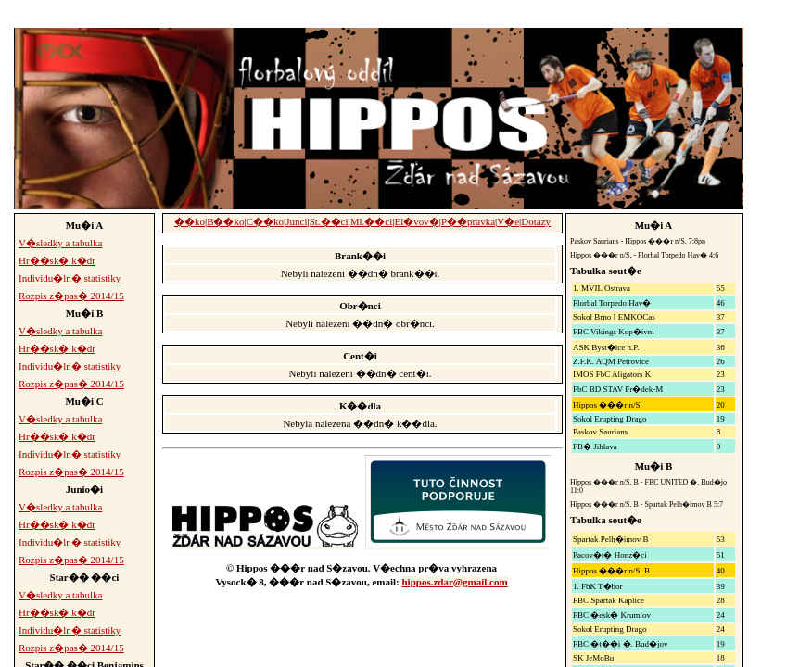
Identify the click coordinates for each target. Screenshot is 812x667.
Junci (296, 221)
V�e (508, 221)
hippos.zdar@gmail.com (454, 582)
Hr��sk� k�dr (57, 260)
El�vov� (417, 221)
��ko (190, 221)
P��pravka (468, 221)
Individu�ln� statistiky (70, 278)
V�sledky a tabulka (60, 243)
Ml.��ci (372, 221)
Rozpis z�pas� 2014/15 (71, 296)
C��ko (265, 221)
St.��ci (329, 221)
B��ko (225, 221)
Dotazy (536, 221)
